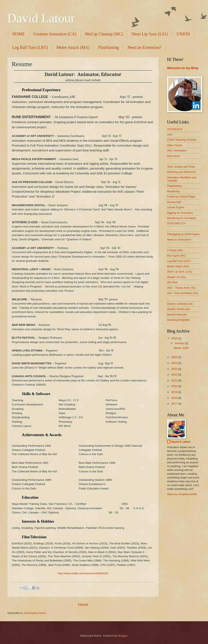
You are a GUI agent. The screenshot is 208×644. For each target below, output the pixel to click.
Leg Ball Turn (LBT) (30, 47)
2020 (175, 386)
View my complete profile (182, 494)
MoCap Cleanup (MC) (104, 34)
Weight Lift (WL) (177, 277)
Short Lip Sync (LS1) (180, 272)
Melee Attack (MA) (73, 47)
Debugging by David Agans (183, 234)
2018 (175, 398)
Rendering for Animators (182, 218)
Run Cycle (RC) (176, 256)
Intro (170, 134)
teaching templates (178, 320)
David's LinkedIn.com (180, 304)
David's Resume (177, 315)
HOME (19, 34)
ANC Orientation (177, 150)
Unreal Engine (176, 207)
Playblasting (109, 47)
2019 (175, 392)
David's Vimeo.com (179, 309)
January (180, 343)
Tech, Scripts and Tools (181, 167)
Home (83, 605)
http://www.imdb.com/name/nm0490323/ (83, 573)
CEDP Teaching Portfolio (182, 140)
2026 (175, 338)
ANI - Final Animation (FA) (183, 293)
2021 (175, 380)
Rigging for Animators (180, 213)
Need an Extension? (144, 47)
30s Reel (172, 282)
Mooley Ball (174, 202)
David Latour (41, 18)
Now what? (174, 156)
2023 (175, 369)
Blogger (123, 636)
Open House (175, 145)
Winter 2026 (181, 348)
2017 (175, 404)
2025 (175, 357)
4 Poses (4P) (175, 250)
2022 (175, 375)
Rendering (173, 191)
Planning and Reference (182, 172)
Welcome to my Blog (183, 68)
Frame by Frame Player (181, 197)
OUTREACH (175, 129)
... (168, 161)
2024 (175, 363)
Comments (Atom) (35, 613)
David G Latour (181, 442)
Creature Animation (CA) (55, 34)
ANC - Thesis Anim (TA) (181, 288)
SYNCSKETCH (176, 223)
